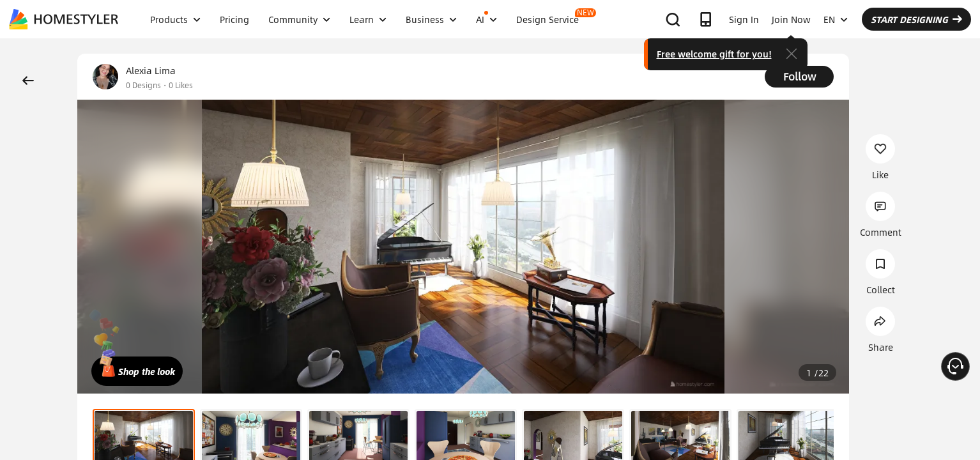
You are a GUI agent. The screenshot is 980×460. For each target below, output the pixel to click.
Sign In (744, 19)
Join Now (791, 19)
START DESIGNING (916, 19)
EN (836, 19)
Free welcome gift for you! (714, 54)
